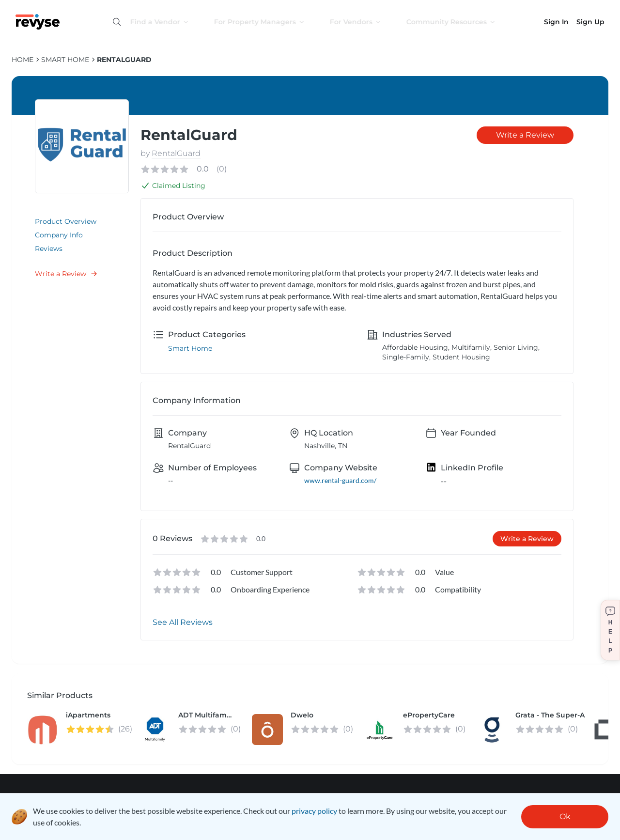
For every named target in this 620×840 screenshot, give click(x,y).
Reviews (49, 249)
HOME (23, 60)
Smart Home (65, 60)
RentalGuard (124, 60)
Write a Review (66, 274)
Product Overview (66, 221)
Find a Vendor (168, 22)
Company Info (59, 235)
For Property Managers (268, 22)
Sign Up (590, 22)
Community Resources (460, 22)
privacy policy (314, 811)
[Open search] (117, 22)
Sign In (556, 22)
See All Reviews (183, 622)
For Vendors (364, 22)
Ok (565, 817)
